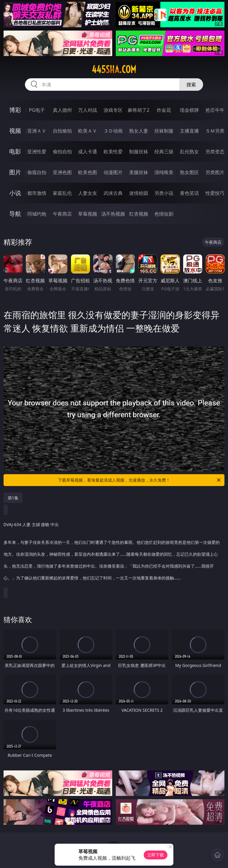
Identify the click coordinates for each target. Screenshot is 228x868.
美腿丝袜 (139, 172)
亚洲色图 (62, 172)
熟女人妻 (139, 131)
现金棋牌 (189, 110)
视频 (15, 131)
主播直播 (189, 131)
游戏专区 (113, 110)
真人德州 (62, 110)
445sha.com (114, 69)
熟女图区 (189, 172)
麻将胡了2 (138, 110)
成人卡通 (88, 152)
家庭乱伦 (62, 193)
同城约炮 (37, 214)
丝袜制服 (164, 131)
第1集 (13, 498)
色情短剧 (164, 214)
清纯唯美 (164, 172)
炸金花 (164, 110)
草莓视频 (88, 214)
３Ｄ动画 (113, 131)
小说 (15, 193)
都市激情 (37, 193)
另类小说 (164, 193)
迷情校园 (139, 193)
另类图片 (215, 172)
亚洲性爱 (37, 152)
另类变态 (215, 152)
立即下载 (156, 855)
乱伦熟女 (189, 152)
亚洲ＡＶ (37, 131)
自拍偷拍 (62, 131)
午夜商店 (62, 214)
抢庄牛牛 (215, 110)
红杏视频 (139, 214)
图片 (15, 172)
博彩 (15, 110)
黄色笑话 (189, 193)
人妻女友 (88, 193)
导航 (15, 214)
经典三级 (164, 152)
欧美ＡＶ (88, 131)
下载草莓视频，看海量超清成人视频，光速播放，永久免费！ (140, 480)
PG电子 (37, 110)
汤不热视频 (113, 214)
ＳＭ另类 (215, 131)
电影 (15, 151)
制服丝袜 (139, 152)
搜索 (191, 85)
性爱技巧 (215, 193)
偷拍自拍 (62, 152)
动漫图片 (113, 172)
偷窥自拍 (37, 172)
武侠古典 (113, 193)
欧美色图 (88, 172)
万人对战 (88, 110)
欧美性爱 (113, 152)
